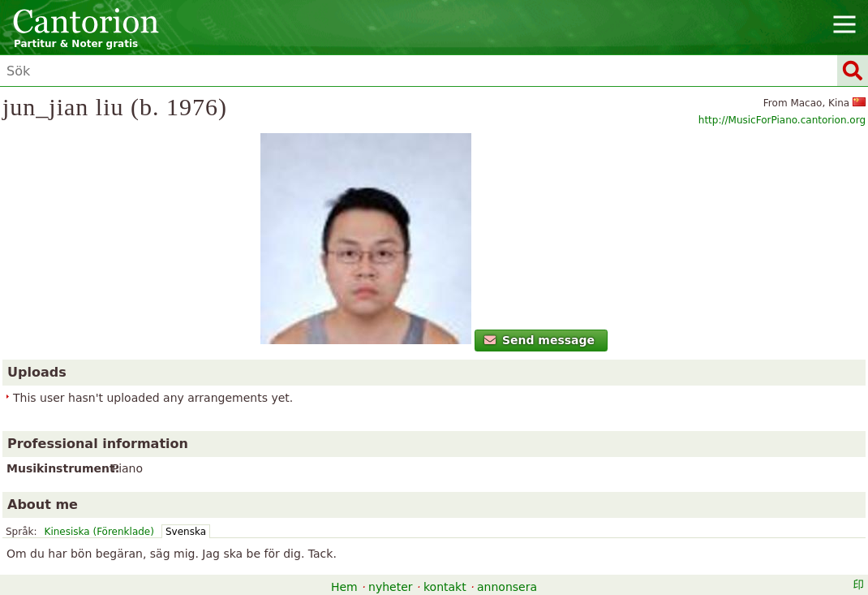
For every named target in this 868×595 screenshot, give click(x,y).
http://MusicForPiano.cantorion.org (782, 120)
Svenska (186, 532)
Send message (540, 340)
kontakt (445, 587)
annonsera (507, 587)
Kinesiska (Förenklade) (99, 532)
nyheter (391, 587)
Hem (344, 587)
